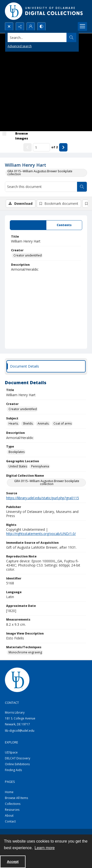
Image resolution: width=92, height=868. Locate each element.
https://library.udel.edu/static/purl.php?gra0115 (43, 498)
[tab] (28, 225)
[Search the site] (37, 37)
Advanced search (20, 46)
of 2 (55, 147)
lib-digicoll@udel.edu (20, 731)
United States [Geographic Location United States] (18, 466)
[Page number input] (41, 147)
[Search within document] (82, 187)
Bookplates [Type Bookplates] (17, 452)
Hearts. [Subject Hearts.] (14, 423)
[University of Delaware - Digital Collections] (44, 11)
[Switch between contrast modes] (41, 26)
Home (9, 792)
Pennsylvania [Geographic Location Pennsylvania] (40, 466)
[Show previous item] (27, 147)
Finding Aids (13, 770)
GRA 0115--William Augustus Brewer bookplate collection (40, 173)
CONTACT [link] (12, 703)
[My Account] (31, 26)
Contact (10, 821)
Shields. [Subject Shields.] (28, 423)
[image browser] (18, 136)
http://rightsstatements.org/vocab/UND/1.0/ (41, 534)
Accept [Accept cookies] (13, 862)
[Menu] (82, 26)
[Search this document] (41, 187)
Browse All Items (16, 798)
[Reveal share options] (20, 26)
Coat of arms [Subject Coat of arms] (63, 423)
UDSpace (11, 752)
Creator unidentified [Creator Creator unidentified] (28, 255)
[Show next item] (63, 147)
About (9, 816)
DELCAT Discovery (18, 758)
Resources (12, 810)
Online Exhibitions (17, 764)
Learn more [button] (45, 848)
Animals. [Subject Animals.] (43, 423)
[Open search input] (9, 26)
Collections (13, 804)
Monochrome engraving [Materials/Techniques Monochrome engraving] (25, 652)
